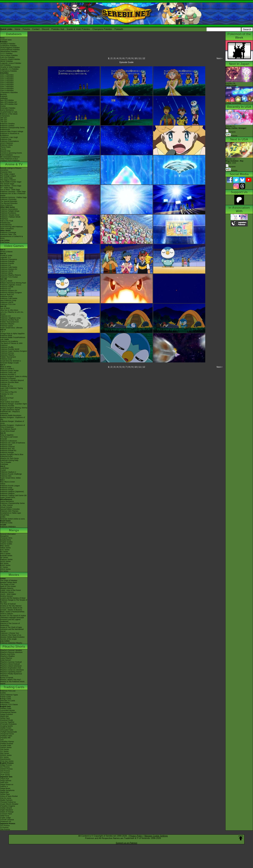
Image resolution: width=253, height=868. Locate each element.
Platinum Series (6, 559)
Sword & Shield (6, 281)
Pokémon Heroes (7, 592)
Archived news (6, 40)
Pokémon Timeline (7, 124)
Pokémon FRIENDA (8, 527)
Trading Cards (14, 687)
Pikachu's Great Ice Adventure (12, 670)
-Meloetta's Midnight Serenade (12, 618)
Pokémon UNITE (7, 271)
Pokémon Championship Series (12, 128)
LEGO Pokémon (7, 143)
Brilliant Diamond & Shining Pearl (13, 283)
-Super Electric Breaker (9, 804)
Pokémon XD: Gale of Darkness (13, 443)
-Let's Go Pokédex (7, 57)
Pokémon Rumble (7, 406)
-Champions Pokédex (9, 71)
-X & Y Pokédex (6, 53)
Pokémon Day (6, 139)
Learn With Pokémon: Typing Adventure (11, 389)
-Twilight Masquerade (9, 732)
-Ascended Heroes (8, 710)
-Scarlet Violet (6, 746)
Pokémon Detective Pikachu (11, 643)
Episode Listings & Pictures (11, 168)
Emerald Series (6, 556)
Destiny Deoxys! (7, 596)
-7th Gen (4, 122)
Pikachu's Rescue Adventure (11, 652)
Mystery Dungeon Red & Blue (12, 454)
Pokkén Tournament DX (9, 322)
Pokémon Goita (6, 523)
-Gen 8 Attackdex (7, 89)
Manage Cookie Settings (156, 836)
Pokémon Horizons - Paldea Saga (13, 197)
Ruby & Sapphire (7, 435)
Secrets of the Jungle (8, 639)
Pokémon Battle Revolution (11, 415)
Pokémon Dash (6, 445)
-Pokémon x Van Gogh (9, 137)
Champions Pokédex (102, 29)
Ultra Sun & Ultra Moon (9, 310)
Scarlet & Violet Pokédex (78, 29)
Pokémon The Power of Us (11, 635)
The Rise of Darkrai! (8, 604)
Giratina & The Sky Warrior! (11, 606)
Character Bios (6, 172)
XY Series (4, 567)
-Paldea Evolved (7, 744)
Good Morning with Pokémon (11, 227)
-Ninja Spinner (6, 781)
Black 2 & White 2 (7, 369)
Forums (26, 29)
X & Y (2, 332)
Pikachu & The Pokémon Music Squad (12, 683)
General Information (8, 534)
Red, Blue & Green (8, 482)
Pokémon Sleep (6, 273)
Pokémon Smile (6, 296)
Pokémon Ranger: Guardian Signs (14, 404)
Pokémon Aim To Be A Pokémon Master (13, 194)
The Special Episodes (9, 201)
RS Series (4, 552)
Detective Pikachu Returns (11, 275)
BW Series (4, 563)
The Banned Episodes (9, 203)
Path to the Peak (7, 221)
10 (136, 58)
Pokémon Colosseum (9, 441)
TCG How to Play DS (8, 392)
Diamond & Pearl (7, 398)
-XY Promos (5, 773)
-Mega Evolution (7, 714)
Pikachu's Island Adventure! (11, 666)
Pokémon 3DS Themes (9, 511)
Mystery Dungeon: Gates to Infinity (14, 376)
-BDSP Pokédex (7, 61)
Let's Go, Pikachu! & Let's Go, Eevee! (12, 313)
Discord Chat (5, 151)
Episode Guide (126, 62)
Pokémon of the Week (9, 114)
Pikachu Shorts (14, 647)
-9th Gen (4, 118)
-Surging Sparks (7, 726)
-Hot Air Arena (6, 798)
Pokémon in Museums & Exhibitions (10, 134)
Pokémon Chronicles (8, 199)
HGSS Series (5, 561)
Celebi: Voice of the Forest (11, 590)
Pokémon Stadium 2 (8, 472)
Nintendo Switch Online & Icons (12, 519)
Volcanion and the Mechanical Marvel (12, 630)
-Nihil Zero (4, 783)
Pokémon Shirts (6, 145)
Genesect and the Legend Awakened (10, 620)
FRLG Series (5, 554)
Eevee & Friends (7, 678)
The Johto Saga (6, 178)
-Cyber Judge (5, 818)
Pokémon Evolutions (8, 213)
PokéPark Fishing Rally (9, 460)
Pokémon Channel (7, 447)
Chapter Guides (6, 542)
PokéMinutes (5, 223)
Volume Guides (6, 544)
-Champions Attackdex (9, 92)
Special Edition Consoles (10, 509)
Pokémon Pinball (7, 490)
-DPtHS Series (6, 755)
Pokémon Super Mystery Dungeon (14, 351)
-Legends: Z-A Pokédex (9, 69)
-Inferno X (4, 786)
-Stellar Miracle (6, 808)
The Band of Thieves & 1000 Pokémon (11, 344)
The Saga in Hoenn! (8, 180)
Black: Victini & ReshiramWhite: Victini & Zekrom (12, 613)
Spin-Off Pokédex (7, 100)
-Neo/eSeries (5, 759)
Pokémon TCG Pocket (9, 277)
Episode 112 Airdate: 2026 (234, 161)
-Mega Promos (6, 765)
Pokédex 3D (5, 384)
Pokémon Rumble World (10, 349)
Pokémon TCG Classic (9, 705)
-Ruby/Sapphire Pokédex (10, 48)
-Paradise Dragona (8, 806)
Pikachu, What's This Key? (11, 680)
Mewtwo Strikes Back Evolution (12, 637)
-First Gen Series (7, 761)
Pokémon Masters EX (9, 269)
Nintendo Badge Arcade (9, 363)
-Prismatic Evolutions (8, 724)
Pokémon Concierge (8, 233)
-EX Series (4, 757)
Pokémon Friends (7, 263)
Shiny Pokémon (6, 205)
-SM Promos (5, 771)
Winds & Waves (6, 252)
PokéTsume (5, 242)
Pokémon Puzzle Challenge (11, 474)
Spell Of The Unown (8, 586)
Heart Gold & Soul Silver (10, 402)
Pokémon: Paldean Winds (10, 217)
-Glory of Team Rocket (9, 796)
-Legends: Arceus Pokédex (11, 63)
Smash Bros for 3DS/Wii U (11, 361)
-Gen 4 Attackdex (7, 81)
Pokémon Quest (7, 326)
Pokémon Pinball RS (8, 451)
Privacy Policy (136, 836)
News (2, 38)
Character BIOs (6, 538)
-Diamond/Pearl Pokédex (10, 50)
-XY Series (4, 751)
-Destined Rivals (7, 720)
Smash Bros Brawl (7, 431)
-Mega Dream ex (7, 785)
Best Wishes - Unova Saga (11, 186)
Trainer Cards (6, 697)
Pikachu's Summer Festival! (11, 662)
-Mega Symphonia (7, 790)
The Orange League (8, 176)
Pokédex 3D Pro (7, 386)
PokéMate (4, 464)
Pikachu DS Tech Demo (9, 458)
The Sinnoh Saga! (7, 184)
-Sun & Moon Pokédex (9, 55)
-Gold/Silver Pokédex (8, 46)
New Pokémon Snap (8, 300)
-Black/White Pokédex (9, 51)
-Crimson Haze (6, 814)
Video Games (14, 246)
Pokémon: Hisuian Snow (10, 215)
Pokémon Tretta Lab (8, 373)
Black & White (6, 367)
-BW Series (5, 753)
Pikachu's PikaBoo (7, 656)
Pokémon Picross (7, 353)
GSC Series (5, 550)
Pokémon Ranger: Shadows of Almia (12, 422)
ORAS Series (5, 569)
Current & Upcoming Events (11, 153)
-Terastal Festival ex (8, 802)
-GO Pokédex (6, 65)
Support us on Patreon (126, 843)
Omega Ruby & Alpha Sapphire (12, 334)
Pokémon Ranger (7, 453)
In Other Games (6, 505)
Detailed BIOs (6, 540)
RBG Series (5, 546)
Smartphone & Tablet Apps (11, 513)
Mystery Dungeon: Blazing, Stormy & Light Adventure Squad (14, 409)
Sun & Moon (5, 308)
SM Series (4, 571)
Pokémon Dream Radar (9, 371)
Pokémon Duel (6, 359)
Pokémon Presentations (10, 141)
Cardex (3, 106)
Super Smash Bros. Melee (10, 478)
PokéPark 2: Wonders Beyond (12, 380)
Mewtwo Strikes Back (9, 582)
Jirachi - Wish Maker (8, 594)
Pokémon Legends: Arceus (11, 285)
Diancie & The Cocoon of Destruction (10, 624)
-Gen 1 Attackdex (7, 75)
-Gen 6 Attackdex (7, 85)
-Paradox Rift (5, 738)
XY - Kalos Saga (7, 188)
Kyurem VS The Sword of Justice (13, 616)
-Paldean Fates (6, 736)
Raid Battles (5, 703)
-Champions (5, 116)
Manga (14, 530)
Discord (46, 29)
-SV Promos (5, 767)
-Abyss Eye (5, 779)
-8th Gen (4, 120)
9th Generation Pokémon (10, 157)
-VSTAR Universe (7, 820)
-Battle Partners (6, 800)
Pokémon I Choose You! (10, 633)
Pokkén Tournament (8, 357)
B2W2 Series (5, 565)
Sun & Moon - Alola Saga (10, 190)
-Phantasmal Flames (8, 712)
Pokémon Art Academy (9, 341)
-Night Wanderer (7, 810)
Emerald (4, 439)
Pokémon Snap (6, 488)
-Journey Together (7, 722)
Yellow (3, 484)
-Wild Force (5, 816)
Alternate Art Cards (8, 701)
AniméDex (4, 170)
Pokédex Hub (58, 29)
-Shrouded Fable (7, 730)
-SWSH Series (6, 747)
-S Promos (4, 827)
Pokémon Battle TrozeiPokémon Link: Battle (13, 338)
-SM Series (5, 749)
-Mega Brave (5, 788)
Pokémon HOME (7, 287)
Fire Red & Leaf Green (9, 437)
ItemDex (4, 94)
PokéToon (4, 219)
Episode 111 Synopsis (236, 129)
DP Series (4, 557)
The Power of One (7, 584)
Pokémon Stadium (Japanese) (12, 492)
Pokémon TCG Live (8, 304)
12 (144, 58)
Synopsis (231, 167)
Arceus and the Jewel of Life (11, 608)
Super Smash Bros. (8, 497)
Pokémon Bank (6, 335)
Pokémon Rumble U (8, 375)
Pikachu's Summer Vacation (11, 650)
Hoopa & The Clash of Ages (11, 627)
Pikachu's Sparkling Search (11, 672)
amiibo (3, 517)
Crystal (3, 470)
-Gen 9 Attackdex (7, 91)
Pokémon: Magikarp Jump (10, 318)
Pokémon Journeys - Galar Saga (13, 192)
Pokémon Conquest (8, 378)
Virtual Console (6, 507)
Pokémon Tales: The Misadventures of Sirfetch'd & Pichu (12, 236)
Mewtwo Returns (7, 588)
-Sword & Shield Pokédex (10, 59)
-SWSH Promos (6, 769)
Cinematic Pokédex (8, 108)
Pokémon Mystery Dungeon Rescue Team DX (11, 294)
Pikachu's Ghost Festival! (10, 664)
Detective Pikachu (7, 324)
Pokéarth (119, 29)
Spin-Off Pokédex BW (9, 104)
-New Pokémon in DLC (9, 159)
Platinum (4, 400)
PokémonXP (5, 130)
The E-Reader (6, 462)
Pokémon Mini (6, 476)
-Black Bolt (4, 716)
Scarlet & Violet (6, 256)
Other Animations (7, 229)
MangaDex (4, 536)
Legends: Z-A (5, 257)
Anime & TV (14, 164)
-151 (2, 740)
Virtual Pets (5, 515)
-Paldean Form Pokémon (10, 161)
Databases (14, 34)
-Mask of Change (7, 812)
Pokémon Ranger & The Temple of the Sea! (14, 601)
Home (17, 29)
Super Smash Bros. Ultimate (11, 328)
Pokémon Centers (7, 126)
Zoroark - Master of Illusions (11, 610)
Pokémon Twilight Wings (10, 211)
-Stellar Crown (6, 728)
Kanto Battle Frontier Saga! (11, 182)
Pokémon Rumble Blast (9, 382)
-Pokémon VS (6, 822)
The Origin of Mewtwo (9, 580)
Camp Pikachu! (6, 658)
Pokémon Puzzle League (10, 486)
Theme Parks (5, 147)
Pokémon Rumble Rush (9, 320)
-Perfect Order (6, 708)
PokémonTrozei (6, 456)
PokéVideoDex (6, 225)
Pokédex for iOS (7, 394)
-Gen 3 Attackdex (7, 79)
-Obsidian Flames (7, 742)
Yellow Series (5, 548)
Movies (14, 575)
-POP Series (5, 775)
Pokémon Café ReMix (9, 267)
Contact (36, 29)
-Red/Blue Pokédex (8, 44)
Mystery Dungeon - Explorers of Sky (13, 418)
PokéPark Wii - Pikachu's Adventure (10, 413)
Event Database (6, 155)
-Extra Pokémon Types (9, 695)
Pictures (231, 136)
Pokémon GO (6, 265)
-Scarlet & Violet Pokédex (10, 67)
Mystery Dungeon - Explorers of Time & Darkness (13, 426)
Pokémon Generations (9, 209)
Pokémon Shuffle (7, 347)
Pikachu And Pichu (8, 654)
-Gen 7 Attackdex (7, 87)
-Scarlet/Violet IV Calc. (9, 112)
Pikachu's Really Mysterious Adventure (11, 675)
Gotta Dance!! (6, 660)
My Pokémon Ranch (8, 429)
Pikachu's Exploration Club (11, 668)
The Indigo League (8, 174)
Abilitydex (4, 98)
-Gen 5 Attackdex (7, 83)
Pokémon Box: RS (7, 449)
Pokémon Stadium (7, 493)
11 (140, 58)
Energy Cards (6, 699)
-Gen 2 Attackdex (7, 77)
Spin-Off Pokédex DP (8, 102)
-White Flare (5, 718)
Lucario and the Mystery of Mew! (13, 598)
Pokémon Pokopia (7, 261)
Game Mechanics (7, 110)
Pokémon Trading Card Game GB (13, 495)
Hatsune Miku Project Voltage (12, 131)
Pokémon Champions (9, 259)
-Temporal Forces (7, 734)
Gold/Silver (4, 468)
